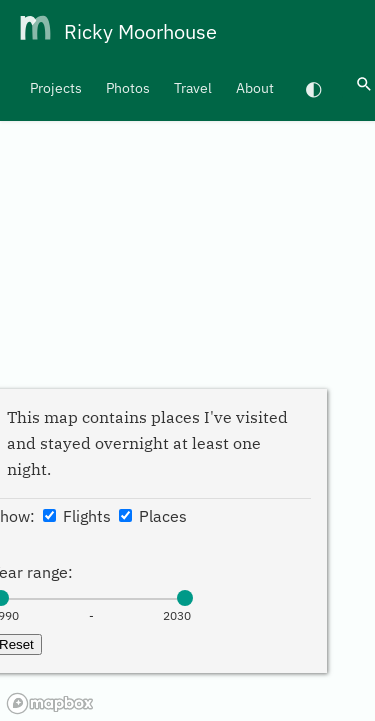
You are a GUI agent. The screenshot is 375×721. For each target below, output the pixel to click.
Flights (77, 516)
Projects (56, 88)
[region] (187, 360)
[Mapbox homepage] (50, 703)
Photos (128, 88)
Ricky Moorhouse (140, 31)
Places (153, 516)
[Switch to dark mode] (314, 88)
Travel (193, 88)
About (255, 88)
